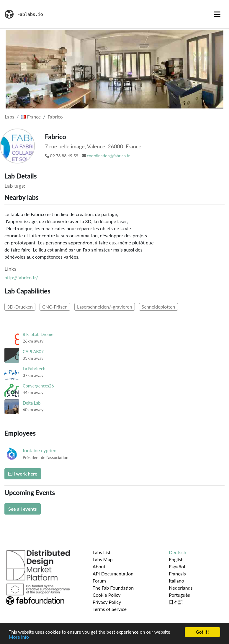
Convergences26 (38, 386)
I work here (23, 474)
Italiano (176, 581)
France (31, 117)
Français (177, 574)
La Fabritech (34, 369)
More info (19, 637)
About (99, 566)
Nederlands (181, 588)
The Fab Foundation (113, 588)
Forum (99, 581)
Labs (9, 117)
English (176, 559)
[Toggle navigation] (217, 14)
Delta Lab (32, 403)
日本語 (176, 602)
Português (179, 595)
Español (177, 566)
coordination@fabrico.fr (108, 156)
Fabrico (55, 117)
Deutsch (178, 552)
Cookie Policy (107, 595)
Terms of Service (110, 609)
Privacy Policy (107, 602)
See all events (23, 509)
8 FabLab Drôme (38, 334)
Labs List (102, 552)
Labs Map (103, 559)
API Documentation (113, 574)
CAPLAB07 (33, 352)
